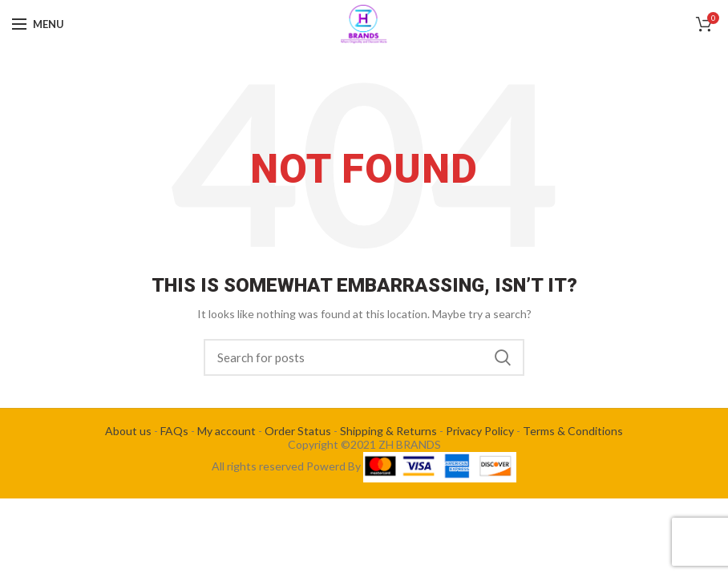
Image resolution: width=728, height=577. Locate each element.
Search (503, 357)
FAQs (174, 431)
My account (226, 431)
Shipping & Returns (388, 431)
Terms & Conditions (573, 431)
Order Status (298, 431)
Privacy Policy (480, 431)
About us (128, 431)
